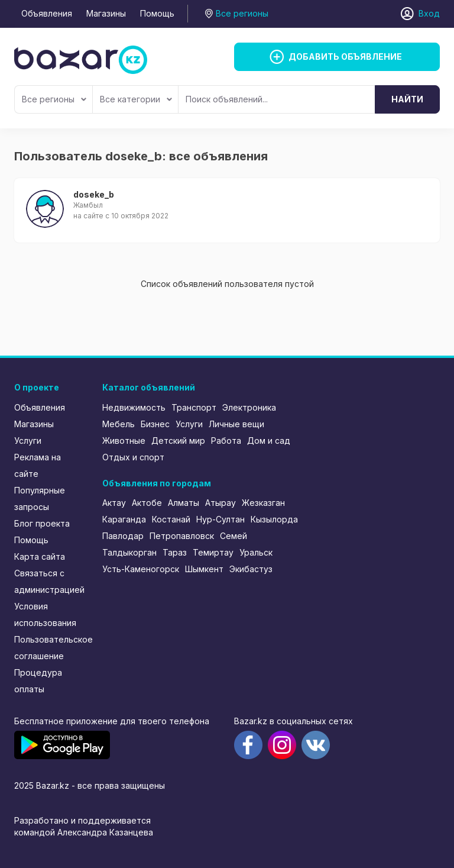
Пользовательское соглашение (50, 648)
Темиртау (213, 552)
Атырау (220, 503)
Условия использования (45, 614)
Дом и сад (269, 441)
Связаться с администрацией (49, 581)
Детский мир (178, 441)
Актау (114, 503)
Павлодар (123, 536)
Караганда (124, 519)
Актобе (147, 503)
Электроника (249, 407)
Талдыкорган (129, 552)
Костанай (171, 519)
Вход (429, 13)
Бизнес (155, 424)
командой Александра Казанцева (84, 832)
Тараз (175, 552)
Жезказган (263, 503)
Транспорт (194, 407)
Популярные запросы (40, 498)
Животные (124, 441)
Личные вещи (236, 424)
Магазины (106, 13)
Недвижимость (134, 407)
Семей (234, 536)
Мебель (119, 424)
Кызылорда (274, 519)
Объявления (47, 13)
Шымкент (204, 569)
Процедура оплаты (38, 681)
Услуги (28, 441)
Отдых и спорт (133, 457)
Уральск (256, 552)
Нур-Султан (220, 519)
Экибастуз (251, 569)
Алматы (184, 503)
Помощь (157, 13)
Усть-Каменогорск (141, 569)
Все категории (136, 99)
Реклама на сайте (38, 465)
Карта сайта (40, 556)
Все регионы (54, 99)
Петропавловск (182, 536)
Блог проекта (42, 523)
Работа (226, 441)
